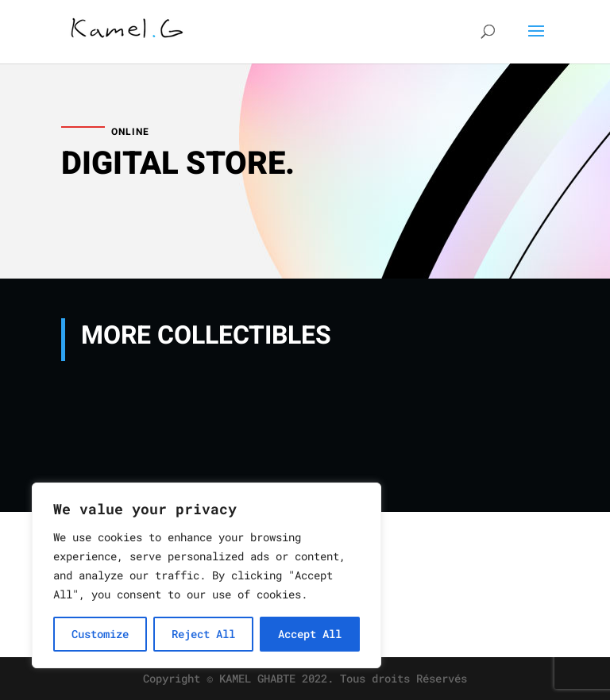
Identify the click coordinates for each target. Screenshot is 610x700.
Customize (100, 634)
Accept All (310, 634)
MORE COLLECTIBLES (206, 335)
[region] (207, 575)
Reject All (203, 634)
